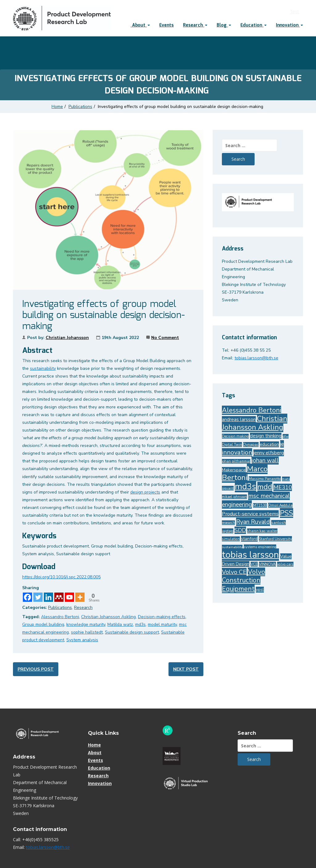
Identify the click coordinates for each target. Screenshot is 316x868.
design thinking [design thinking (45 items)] (266, 436)
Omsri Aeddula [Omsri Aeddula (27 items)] (280, 505)
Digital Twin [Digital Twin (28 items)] (232, 444)
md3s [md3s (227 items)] (245, 486)
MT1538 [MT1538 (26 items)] (260, 505)
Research (195, 25)
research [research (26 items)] (228, 523)
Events (166, 25)
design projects (145, 492)
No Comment (165, 338)
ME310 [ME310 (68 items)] (283, 487)
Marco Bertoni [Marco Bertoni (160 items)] (245, 473)
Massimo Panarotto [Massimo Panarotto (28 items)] (265, 479)
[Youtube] (69, 597)
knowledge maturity (86, 624)
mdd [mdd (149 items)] (265, 487)
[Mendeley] (59, 597)
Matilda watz (120, 624)
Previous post (36, 669)
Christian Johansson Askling (108, 617)
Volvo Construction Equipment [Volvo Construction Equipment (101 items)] (243, 580)
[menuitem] (140, 26)
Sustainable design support (132, 632)
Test (295, 12)
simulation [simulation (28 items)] (231, 539)
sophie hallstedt (87, 632)
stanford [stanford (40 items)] (249, 539)
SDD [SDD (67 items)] (240, 530)
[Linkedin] (48, 597)
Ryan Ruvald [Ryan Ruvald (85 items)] (253, 522)
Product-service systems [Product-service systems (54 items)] (250, 514)
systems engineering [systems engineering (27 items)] (260, 547)
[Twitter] (38, 597)
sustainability (43, 368)
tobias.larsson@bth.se (256, 358)
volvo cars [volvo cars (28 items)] (285, 564)
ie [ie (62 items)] (282, 444)
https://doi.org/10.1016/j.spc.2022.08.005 (61, 577)
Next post (186, 669)
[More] (80, 597)
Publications (80, 107)
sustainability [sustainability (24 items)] (232, 547)
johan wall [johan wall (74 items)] (265, 461)
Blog (224, 25)
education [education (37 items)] (269, 444)
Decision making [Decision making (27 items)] (235, 436)
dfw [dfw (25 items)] (286, 436)
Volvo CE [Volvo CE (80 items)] (234, 572)
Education (254, 25)
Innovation (289, 25)
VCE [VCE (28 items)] (254, 564)
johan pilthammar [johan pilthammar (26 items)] (236, 461)
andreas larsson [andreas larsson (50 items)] (239, 420)
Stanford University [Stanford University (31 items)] (275, 539)
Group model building (43, 624)
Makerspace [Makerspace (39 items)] (234, 470)
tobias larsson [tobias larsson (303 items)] (250, 555)
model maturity (162, 624)
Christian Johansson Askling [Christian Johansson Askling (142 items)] (255, 423)
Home (57, 107)
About (140, 25)
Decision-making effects (162, 617)
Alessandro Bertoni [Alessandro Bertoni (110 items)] (252, 410)
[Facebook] (27, 597)
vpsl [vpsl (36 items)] (260, 590)
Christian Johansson (67, 338)
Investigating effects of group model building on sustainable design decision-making (181, 107)
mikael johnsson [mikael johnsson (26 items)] (234, 497)
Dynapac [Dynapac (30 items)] (251, 444)
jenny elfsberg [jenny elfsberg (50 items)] (269, 453)
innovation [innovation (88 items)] (237, 452)
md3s (140, 624)
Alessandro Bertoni (60, 617)
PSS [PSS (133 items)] (287, 513)
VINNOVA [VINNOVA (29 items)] (267, 564)
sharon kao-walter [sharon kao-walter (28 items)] (262, 531)
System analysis (82, 640)
